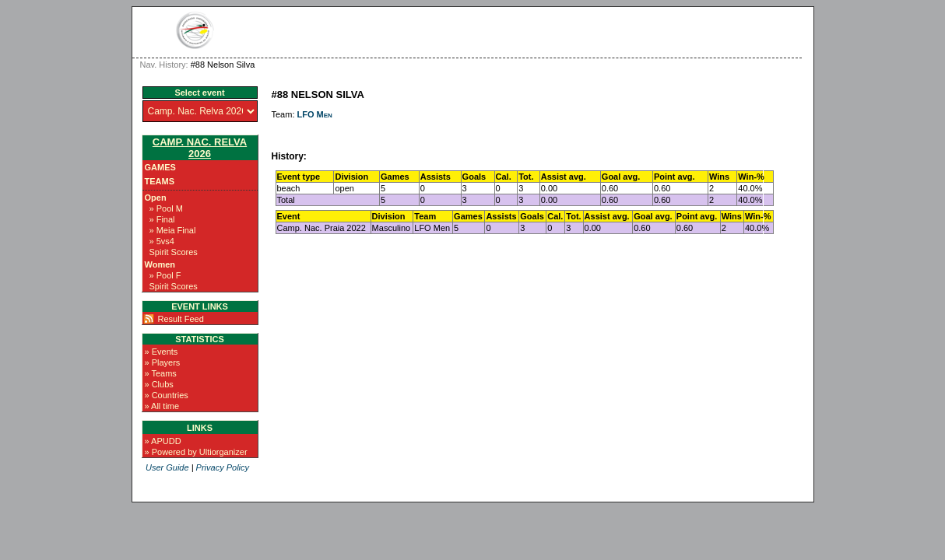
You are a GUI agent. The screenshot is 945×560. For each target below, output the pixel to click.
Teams (160, 181)
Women (160, 264)
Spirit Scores (174, 252)
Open (156, 198)
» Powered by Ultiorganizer (196, 452)
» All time (162, 406)
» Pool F (165, 275)
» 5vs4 (162, 241)
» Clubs (159, 384)
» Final (162, 219)
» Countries (167, 395)
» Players (163, 362)
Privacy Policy (223, 467)
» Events (162, 352)
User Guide (167, 467)
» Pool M (166, 208)
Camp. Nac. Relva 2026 (200, 148)
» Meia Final (173, 230)
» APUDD (163, 441)
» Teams (161, 373)
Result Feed (181, 319)
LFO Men (315, 114)
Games (160, 167)
